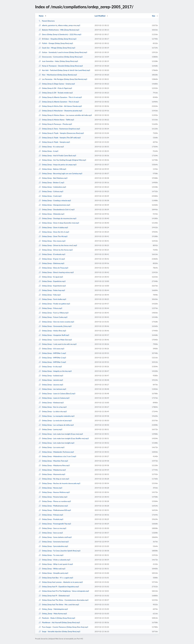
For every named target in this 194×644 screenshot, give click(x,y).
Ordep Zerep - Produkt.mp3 (51, 519)
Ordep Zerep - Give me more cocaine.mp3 (56, 322)
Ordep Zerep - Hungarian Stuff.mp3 (54, 335)
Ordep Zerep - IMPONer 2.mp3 (52, 358)
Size (154, 16)
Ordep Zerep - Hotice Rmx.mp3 (52, 331)
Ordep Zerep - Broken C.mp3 (51, 182)
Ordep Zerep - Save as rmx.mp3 (52, 528)
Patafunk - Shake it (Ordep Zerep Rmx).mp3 (57, 618)
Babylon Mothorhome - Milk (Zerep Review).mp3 (59, 30)
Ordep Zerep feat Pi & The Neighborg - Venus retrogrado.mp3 (64, 591)
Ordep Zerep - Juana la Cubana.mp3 (54, 398)
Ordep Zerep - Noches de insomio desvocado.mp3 (59, 483)
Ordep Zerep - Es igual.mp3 (51, 277)
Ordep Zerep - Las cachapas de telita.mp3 (56, 425)
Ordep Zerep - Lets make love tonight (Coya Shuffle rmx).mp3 (64, 438)
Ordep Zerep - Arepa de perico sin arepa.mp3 (57, 165)
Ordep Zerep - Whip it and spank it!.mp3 (56, 564)
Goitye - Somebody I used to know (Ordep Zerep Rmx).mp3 (63, 52)
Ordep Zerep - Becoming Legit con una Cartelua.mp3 (60, 173)
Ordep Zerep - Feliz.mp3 (50, 295)
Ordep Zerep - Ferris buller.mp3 (52, 299)
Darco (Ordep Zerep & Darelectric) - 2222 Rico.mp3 (60, 34)
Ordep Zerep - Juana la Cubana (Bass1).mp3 (57, 393)
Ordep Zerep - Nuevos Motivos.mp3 (54, 492)
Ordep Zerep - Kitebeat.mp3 (51, 402)
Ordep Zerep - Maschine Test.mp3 (53, 461)
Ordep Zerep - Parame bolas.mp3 (53, 497)
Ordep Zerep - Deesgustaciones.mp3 (54, 205)
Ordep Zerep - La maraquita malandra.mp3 (56, 416)
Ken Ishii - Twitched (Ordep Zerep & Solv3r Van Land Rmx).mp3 (64, 70)
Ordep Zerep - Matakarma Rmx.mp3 (54, 465)
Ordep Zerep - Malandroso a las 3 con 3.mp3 (57, 456)
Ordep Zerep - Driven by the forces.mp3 (56, 250)
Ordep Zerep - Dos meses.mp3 (52, 241)
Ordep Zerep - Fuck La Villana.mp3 (54, 313)
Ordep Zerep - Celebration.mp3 (52, 187)
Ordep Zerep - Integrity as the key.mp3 (55, 371)
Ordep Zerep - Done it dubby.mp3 (53, 227)
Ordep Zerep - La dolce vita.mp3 (53, 411)
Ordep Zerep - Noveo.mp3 (50, 488)
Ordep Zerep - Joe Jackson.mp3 (52, 389)
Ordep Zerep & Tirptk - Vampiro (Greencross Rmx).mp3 (61, 133)
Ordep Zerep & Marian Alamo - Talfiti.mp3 (56, 120)
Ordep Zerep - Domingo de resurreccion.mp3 (57, 218)
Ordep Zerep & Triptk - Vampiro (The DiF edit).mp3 (60, 138)
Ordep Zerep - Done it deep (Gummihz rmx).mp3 (59, 223)
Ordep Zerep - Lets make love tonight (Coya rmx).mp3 (61, 434)
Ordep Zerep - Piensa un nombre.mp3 (55, 501)
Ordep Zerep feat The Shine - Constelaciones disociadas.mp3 (63, 600)
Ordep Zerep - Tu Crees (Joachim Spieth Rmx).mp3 (59, 551)
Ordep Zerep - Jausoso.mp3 (51, 385)
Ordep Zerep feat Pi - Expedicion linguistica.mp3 (59, 587)
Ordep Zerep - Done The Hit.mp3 (53, 236)
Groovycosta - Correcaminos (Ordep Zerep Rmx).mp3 (61, 57)
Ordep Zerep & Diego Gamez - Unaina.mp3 (57, 84)
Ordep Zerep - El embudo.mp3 (52, 254)
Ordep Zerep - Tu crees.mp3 (51, 555)
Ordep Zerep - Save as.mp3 (51, 533)
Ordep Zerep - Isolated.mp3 (51, 376)
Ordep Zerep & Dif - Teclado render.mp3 (56, 93)
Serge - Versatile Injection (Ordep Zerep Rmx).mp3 (59, 631)
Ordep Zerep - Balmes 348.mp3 (52, 169)
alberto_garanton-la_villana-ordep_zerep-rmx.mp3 (59, 25)
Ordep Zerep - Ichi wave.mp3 (51, 349)
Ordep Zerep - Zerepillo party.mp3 (53, 573)
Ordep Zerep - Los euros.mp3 (51, 447)
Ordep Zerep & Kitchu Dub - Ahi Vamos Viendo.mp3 (60, 106)
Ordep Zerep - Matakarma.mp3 (52, 470)
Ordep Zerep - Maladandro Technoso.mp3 (56, 452)
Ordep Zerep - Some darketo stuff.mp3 (55, 537)
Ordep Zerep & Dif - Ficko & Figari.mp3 (55, 88)
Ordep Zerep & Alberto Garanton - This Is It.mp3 (59, 102)
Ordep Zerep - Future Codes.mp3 (53, 317)
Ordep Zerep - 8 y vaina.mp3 (51, 147)
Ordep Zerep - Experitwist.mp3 (52, 286)
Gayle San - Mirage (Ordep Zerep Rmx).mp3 (57, 48)
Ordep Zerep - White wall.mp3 (52, 569)
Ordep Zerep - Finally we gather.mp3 (54, 304)
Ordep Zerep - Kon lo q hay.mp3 (53, 407)
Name (41, 16)
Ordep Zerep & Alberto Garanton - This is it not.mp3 (60, 97)
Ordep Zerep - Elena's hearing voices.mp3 (56, 272)
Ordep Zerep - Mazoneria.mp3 (52, 474)
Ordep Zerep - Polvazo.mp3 (51, 515)
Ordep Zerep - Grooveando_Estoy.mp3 (55, 326)
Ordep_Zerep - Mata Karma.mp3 (53, 613)
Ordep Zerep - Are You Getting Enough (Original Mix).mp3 (62, 160)
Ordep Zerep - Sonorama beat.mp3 (54, 542)
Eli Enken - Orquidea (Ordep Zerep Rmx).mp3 (57, 39)
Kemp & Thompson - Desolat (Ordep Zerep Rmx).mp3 (61, 66)
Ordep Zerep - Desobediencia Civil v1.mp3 (57, 209)
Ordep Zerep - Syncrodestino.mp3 (53, 546)
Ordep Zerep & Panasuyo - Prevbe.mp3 (55, 124)
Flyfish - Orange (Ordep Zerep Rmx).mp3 (56, 43)
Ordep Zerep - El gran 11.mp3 (52, 259)
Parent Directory (47, 21)
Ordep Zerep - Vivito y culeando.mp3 (54, 560)
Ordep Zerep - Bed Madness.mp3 (53, 178)
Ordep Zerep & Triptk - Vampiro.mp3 (54, 142)
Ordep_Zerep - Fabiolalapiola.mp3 (53, 609)
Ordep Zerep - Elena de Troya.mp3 (53, 268)
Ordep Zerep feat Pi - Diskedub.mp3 (54, 596)
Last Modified (100, 16)
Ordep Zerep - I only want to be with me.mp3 (58, 344)
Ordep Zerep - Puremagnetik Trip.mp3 (55, 524)
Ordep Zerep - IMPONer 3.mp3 (52, 362)
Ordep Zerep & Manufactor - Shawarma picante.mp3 (60, 111)
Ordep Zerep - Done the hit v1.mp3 (54, 232)
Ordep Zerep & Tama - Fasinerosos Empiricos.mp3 (59, 129)
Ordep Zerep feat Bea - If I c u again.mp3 (56, 578)
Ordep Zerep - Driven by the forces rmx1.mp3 (58, 245)
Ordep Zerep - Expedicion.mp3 (52, 281)
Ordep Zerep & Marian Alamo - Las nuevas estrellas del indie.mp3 (65, 115)
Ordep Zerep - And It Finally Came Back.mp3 (57, 155)
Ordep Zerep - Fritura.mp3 (50, 308)
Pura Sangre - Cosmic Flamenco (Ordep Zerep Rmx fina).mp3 (63, 627)
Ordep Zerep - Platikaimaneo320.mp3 (55, 510)
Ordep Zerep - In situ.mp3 (50, 366)
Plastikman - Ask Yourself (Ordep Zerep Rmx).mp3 (59, 622)
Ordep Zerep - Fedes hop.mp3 (52, 290)
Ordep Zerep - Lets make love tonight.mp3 (56, 443)
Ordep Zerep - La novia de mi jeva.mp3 (55, 420)
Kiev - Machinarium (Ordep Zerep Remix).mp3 (58, 75)
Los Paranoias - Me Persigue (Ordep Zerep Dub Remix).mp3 (63, 79)
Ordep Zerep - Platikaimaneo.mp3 (53, 506)
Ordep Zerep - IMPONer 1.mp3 (52, 353)
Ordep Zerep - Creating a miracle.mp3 (55, 200)
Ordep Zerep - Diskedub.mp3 (51, 214)
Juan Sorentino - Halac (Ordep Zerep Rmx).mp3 (58, 61)
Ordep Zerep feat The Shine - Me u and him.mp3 (59, 604)
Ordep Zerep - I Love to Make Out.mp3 (55, 340)
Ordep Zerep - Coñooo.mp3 (51, 191)
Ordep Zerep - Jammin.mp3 (51, 380)
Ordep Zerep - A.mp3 (48, 151)
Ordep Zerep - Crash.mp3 (50, 196)
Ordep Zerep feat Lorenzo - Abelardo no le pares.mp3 (61, 582)
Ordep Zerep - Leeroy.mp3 (50, 429)
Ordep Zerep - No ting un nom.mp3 (54, 479)
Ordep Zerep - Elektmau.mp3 (51, 263)
